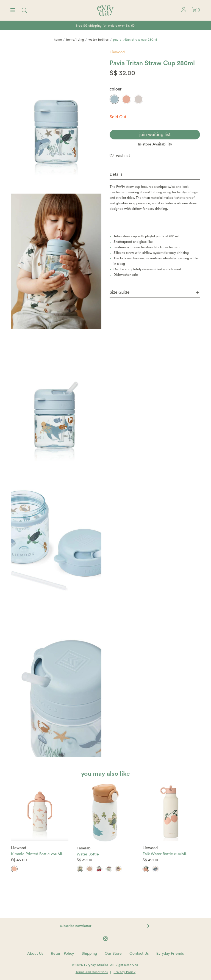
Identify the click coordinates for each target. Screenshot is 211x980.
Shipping (89, 954)
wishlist (123, 156)
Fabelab (84, 848)
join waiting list (155, 135)
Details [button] (116, 174)
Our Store (113, 954)
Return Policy (62, 954)
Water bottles (99, 40)
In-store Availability (155, 144)
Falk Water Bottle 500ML (165, 854)
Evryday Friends (170, 954)
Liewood (117, 52)
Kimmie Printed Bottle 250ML (37, 854)
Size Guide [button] (154, 292)
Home (58, 40)
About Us (35, 954)
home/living (75, 40)
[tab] (155, 175)
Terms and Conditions (92, 972)
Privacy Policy (124, 972)
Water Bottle (88, 854)
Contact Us (139, 954)
